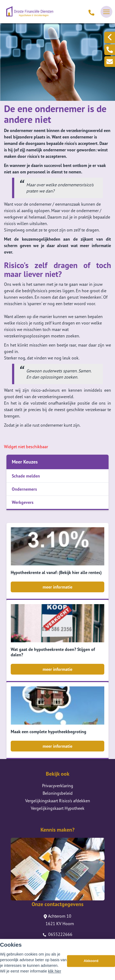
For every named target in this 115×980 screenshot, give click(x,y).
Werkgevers (23, 502)
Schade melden (26, 476)
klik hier (55, 976)
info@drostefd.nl (58, 942)
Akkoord (91, 966)
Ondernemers (24, 489)
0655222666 (58, 934)
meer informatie (58, 587)
